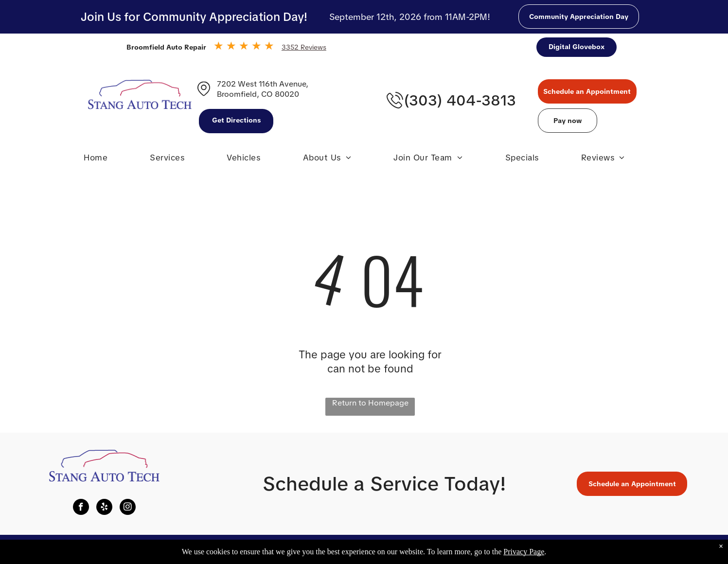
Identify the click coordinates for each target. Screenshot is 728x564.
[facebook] (81, 508)
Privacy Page (524, 552)
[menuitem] (96, 160)
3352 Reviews (304, 47)
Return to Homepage (370, 403)
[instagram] (128, 508)
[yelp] (104, 508)
